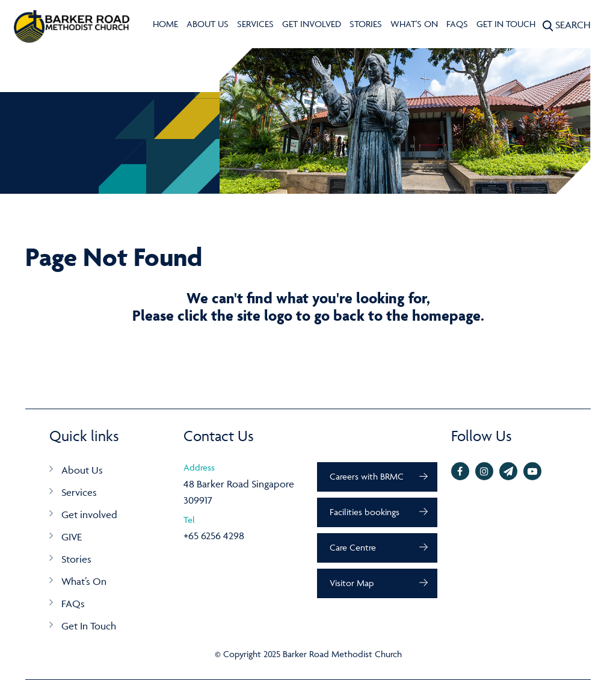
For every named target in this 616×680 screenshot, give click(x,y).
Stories (366, 24)
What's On (414, 24)
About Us (208, 24)
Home (165, 24)
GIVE (72, 537)
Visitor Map (352, 583)
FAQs (457, 24)
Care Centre (353, 547)
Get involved (312, 24)
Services (255, 24)
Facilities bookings (365, 512)
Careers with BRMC (367, 476)
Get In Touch (506, 24)
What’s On (84, 581)
